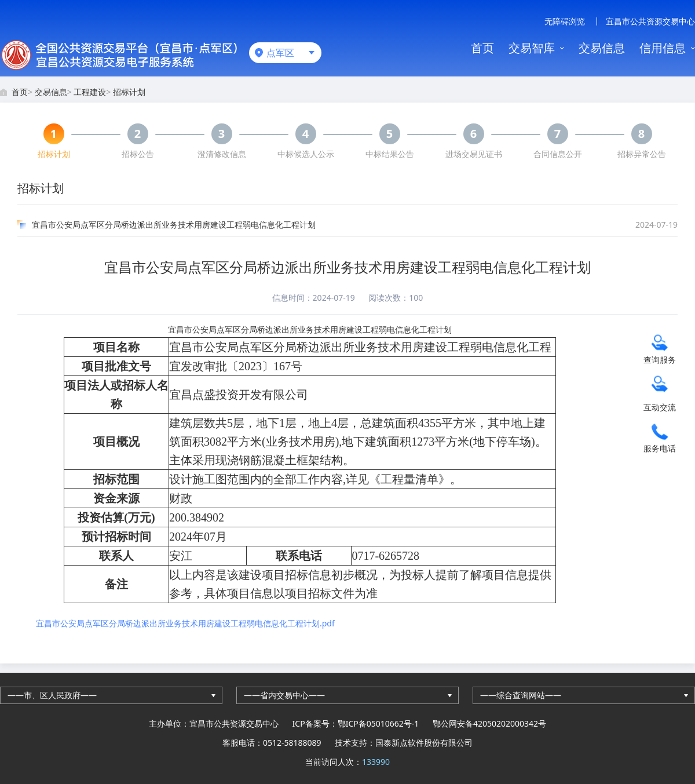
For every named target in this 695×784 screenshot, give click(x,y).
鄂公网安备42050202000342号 (489, 723)
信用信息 (663, 48)
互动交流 (660, 406)
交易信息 (602, 48)
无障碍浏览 (565, 21)
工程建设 (90, 92)
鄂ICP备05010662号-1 (378, 723)
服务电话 (660, 448)
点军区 (280, 53)
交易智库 (532, 48)
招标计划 (129, 92)
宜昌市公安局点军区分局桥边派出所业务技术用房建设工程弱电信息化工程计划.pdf (185, 623)
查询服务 (660, 359)
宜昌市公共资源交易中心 (650, 21)
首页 (482, 48)
